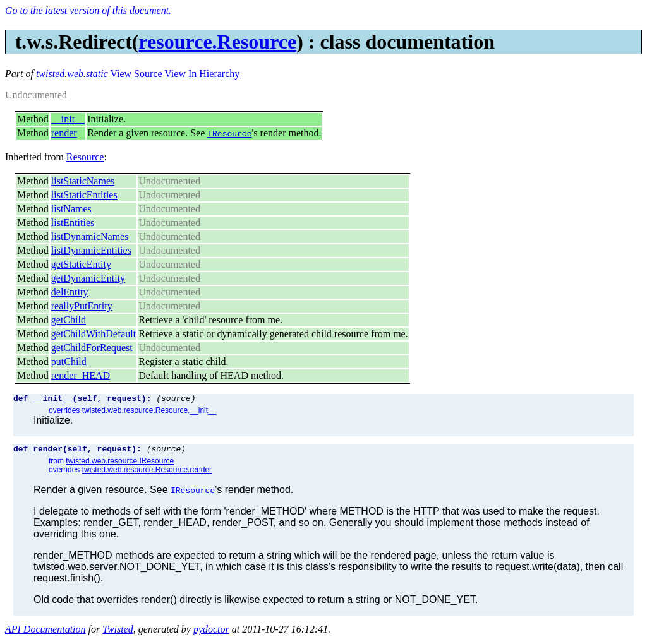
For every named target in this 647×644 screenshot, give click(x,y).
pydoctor (211, 633)
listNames (71, 209)
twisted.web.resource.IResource (120, 465)
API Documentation (45, 633)
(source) (176, 400)
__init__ (68, 119)
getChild (69, 320)
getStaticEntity (81, 264)
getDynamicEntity (88, 278)
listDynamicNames (90, 236)
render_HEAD (81, 375)
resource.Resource (217, 42)
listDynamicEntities (91, 250)
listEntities (73, 223)
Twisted (118, 633)
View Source (136, 74)
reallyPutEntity (82, 306)
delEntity (70, 292)
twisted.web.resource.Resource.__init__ (149, 412)
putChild (69, 361)
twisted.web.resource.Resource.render (147, 474)
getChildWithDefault (94, 334)
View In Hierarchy (202, 74)
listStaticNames (83, 181)
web (75, 74)
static (97, 74)
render (64, 133)
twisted (50, 74)
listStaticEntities (84, 195)
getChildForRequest (92, 348)
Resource (85, 157)
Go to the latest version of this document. (88, 10)
